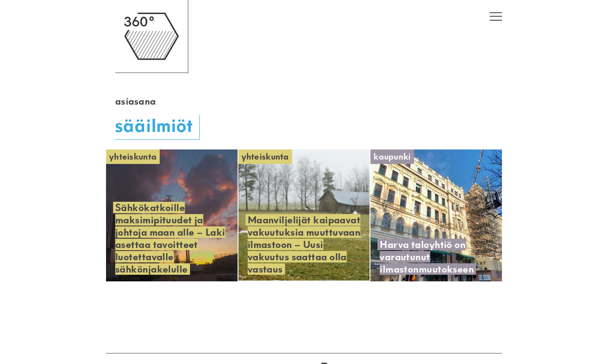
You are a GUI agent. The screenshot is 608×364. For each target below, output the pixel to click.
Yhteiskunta (133, 157)
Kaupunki (392, 157)
